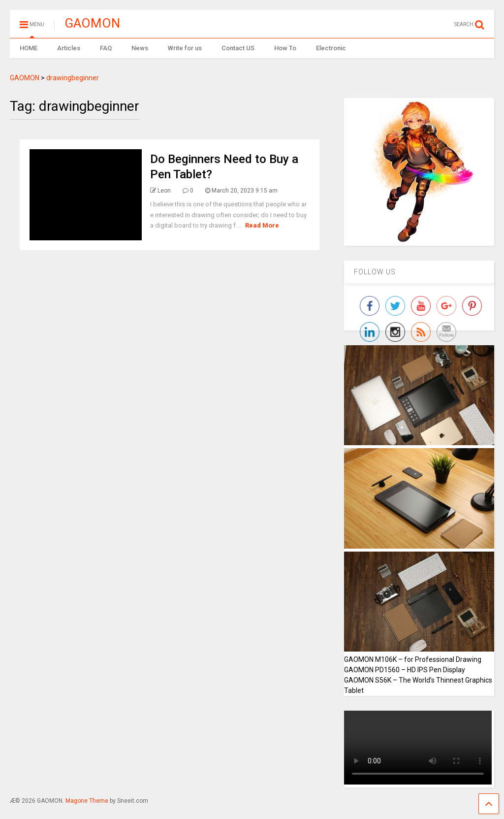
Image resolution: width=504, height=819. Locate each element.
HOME (29, 48)
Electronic (331, 48)
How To (285, 48)
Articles (69, 48)
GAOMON (92, 23)
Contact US (238, 48)
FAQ (106, 48)
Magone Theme (87, 801)
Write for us (185, 48)
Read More (262, 225)
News (140, 48)
